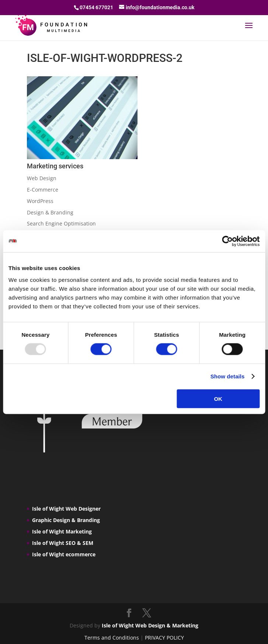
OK (218, 398)
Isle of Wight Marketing (62, 531)
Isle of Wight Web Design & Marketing (150, 625)
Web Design (42, 178)
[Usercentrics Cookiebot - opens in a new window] (227, 241)
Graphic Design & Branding (66, 520)
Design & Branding (50, 212)
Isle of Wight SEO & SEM (63, 543)
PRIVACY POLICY (164, 638)
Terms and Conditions (112, 638)
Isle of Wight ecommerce (64, 554)
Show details (228, 376)
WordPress (40, 201)
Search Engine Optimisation (61, 223)
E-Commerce (43, 190)
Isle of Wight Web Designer (66, 509)
